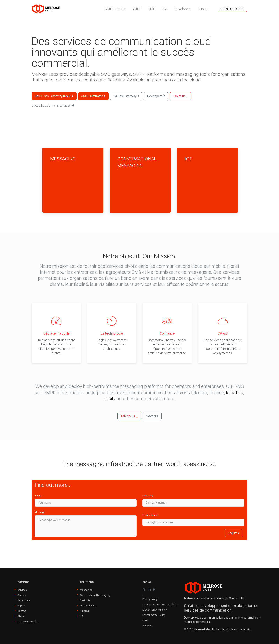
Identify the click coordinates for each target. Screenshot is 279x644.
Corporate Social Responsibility (160, 604)
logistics (235, 393)
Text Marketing (88, 606)
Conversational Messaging (95, 595)
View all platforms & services (53, 105)
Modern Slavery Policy (155, 610)
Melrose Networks (28, 622)
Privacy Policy (150, 599)
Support (22, 606)
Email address (150, 515)
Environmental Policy (154, 615)
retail (108, 399)
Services (22, 590)
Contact (22, 611)
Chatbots (85, 600)
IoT (82, 616)
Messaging (86, 590)
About (21, 616)
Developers (24, 600)
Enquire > (234, 533)
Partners (147, 626)
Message (40, 512)
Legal (146, 620)
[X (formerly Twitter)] (144, 589)
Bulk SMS (85, 611)
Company (148, 496)
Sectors (22, 595)
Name (38, 496)
